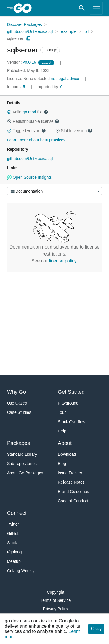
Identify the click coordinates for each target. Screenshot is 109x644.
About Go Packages (25, 473)
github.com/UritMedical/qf (30, 31)
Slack (12, 543)
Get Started (71, 392)
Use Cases (17, 403)
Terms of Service (56, 600)
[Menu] (54, 191)
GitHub (13, 533)
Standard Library (22, 454)
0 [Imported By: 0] (50, 87)
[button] (9, 112)
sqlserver (15, 38)
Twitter (13, 524)
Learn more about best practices (36, 140)
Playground (68, 403)
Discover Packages (24, 24)
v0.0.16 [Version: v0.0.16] (22, 62)
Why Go (16, 392)
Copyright (56, 592)
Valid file (28, 112)
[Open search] (82, 8)
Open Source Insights (29, 177)
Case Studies (19, 412)
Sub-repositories (22, 464)
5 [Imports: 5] (17, 87)
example (69, 31)
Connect (17, 513)
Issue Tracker (70, 473)
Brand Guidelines (73, 492)
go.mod (30, 112)
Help (62, 431)
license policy (63, 261)
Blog (62, 464)
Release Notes (71, 482)
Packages (18, 443)
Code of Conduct (73, 501)
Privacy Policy (56, 609)
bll (87, 31)
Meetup (14, 561)
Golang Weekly (21, 571)
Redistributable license (33, 121)
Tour (62, 412)
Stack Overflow (72, 422)
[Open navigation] (96, 8)
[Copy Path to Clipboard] (28, 38)
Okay (96, 629)
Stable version (74, 131)
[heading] (25, 8)
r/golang (14, 552)
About (65, 443)
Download (67, 454)
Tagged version (26, 131)
